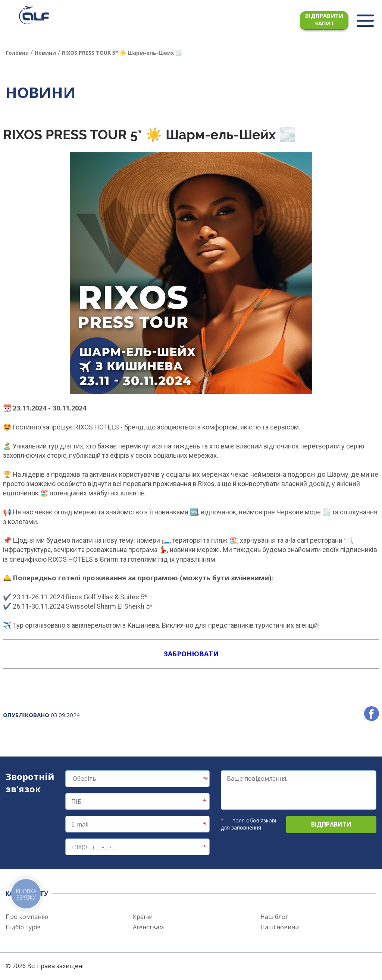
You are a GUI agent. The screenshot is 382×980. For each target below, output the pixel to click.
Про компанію (27, 917)
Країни (143, 917)
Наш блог (274, 917)
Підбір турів (23, 927)
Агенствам (148, 927)
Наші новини (280, 927)
